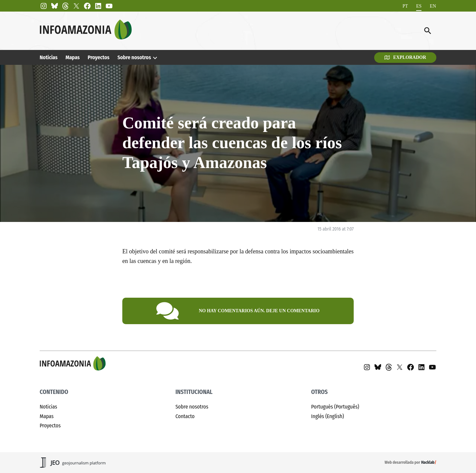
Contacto (185, 416)
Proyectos (99, 57)
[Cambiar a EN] (433, 6)
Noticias (49, 57)
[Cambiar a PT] (405, 6)
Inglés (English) (327, 416)
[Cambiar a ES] (419, 6)
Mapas (73, 57)
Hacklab (428, 462)
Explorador (405, 57)
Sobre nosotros (134, 57)
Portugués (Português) (335, 407)
